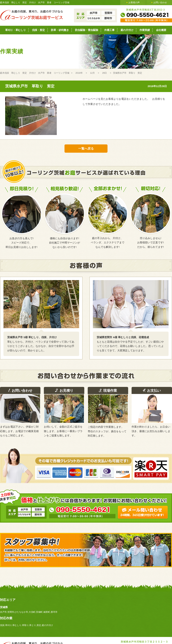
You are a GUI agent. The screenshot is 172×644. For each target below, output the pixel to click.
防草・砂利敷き (60, 30)
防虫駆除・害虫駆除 (87, 30)
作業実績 (145, 30)
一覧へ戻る (86, 149)
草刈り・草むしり (15, 30)
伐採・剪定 (38, 30)
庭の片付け (127, 30)
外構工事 (109, 30)
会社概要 (161, 30)
